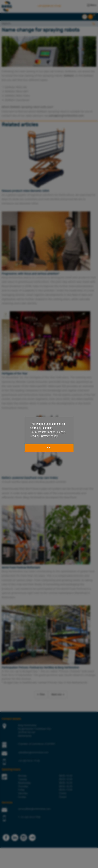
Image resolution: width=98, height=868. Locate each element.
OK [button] (49, 448)
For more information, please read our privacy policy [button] (48, 434)
